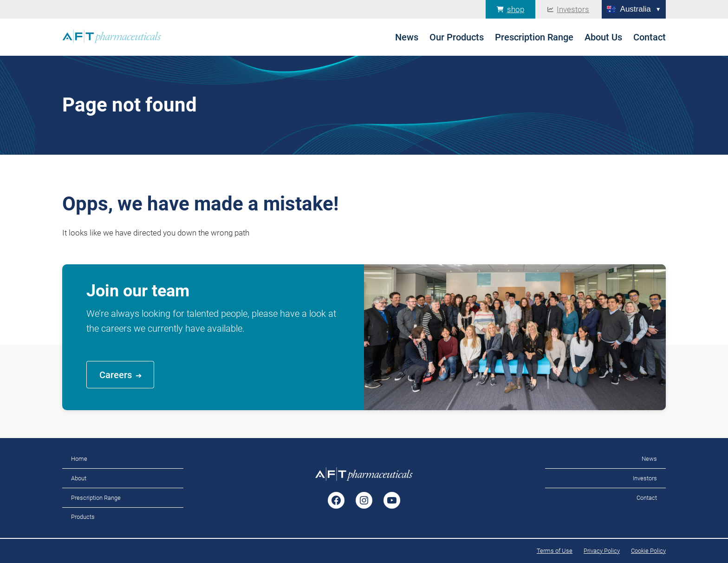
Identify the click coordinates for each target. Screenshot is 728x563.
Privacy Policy (602, 551)
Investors (573, 9)
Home (79, 459)
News (649, 459)
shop (516, 9)
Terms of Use (555, 551)
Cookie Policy (648, 551)
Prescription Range (96, 498)
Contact (647, 498)
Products (83, 517)
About (79, 478)
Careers (116, 375)
